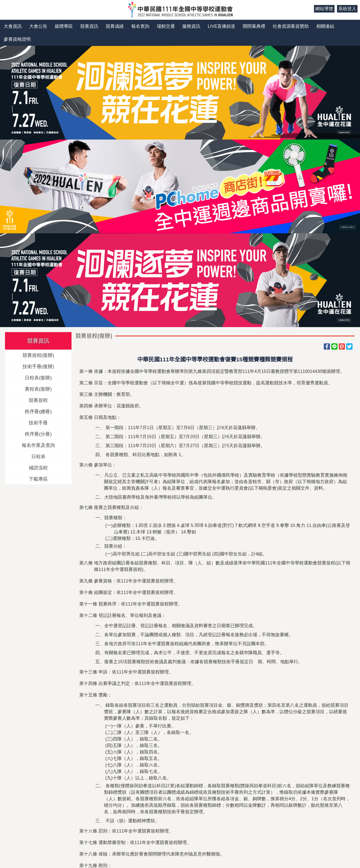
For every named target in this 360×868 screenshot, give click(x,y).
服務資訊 (191, 26)
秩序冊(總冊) (38, 411)
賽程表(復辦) (38, 389)
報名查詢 (140, 26)
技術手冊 (38, 422)
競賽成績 (115, 26)
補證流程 (38, 468)
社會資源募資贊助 (291, 26)
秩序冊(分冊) (38, 434)
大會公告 (38, 26)
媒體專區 (64, 26)
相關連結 (325, 26)
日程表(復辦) (38, 377)
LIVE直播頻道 (221, 26)
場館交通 (166, 26)
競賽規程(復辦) (38, 355)
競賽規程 (38, 400)
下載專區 (38, 479)
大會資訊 (13, 26)
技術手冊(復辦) (38, 366)
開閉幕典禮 (254, 26)
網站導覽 (324, 9)
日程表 (38, 456)
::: (308, 9)
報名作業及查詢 (38, 445)
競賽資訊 (89, 26)
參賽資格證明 (17, 39)
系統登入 (347, 9)
